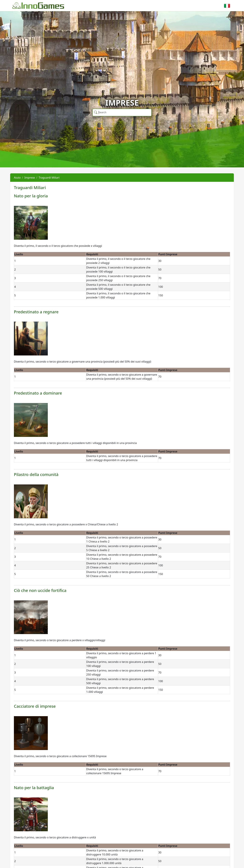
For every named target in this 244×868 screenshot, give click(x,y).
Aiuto (17, 178)
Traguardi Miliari (49, 178)
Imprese (30, 178)
